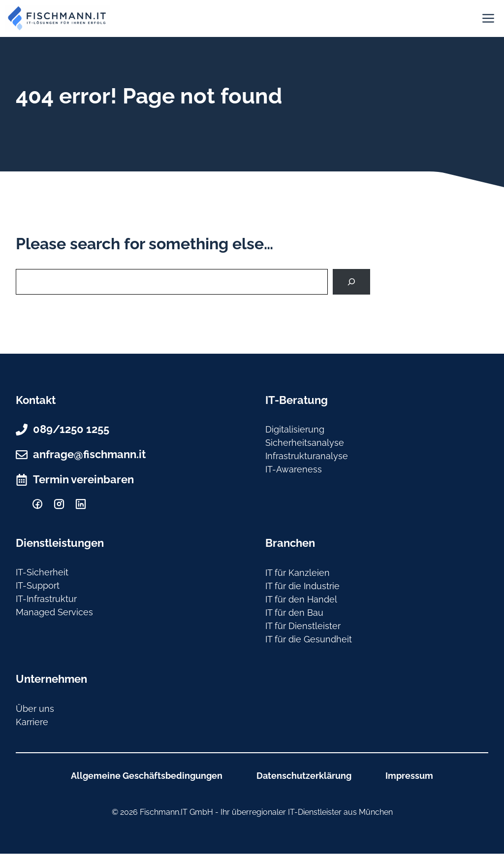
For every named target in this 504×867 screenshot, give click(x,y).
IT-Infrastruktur (46, 599)
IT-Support (38, 585)
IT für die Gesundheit (309, 639)
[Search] (351, 282)
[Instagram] (59, 504)
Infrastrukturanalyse (307, 456)
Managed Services (54, 612)
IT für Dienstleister (303, 626)
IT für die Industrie (302, 586)
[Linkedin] (81, 504)
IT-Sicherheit (42, 572)
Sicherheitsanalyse (305, 443)
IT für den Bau (294, 613)
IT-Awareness (294, 469)
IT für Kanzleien (298, 573)
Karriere (32, 722)
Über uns (35, 709)
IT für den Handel (301, 599)
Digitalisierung (295, 429)
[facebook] (37, 504)
